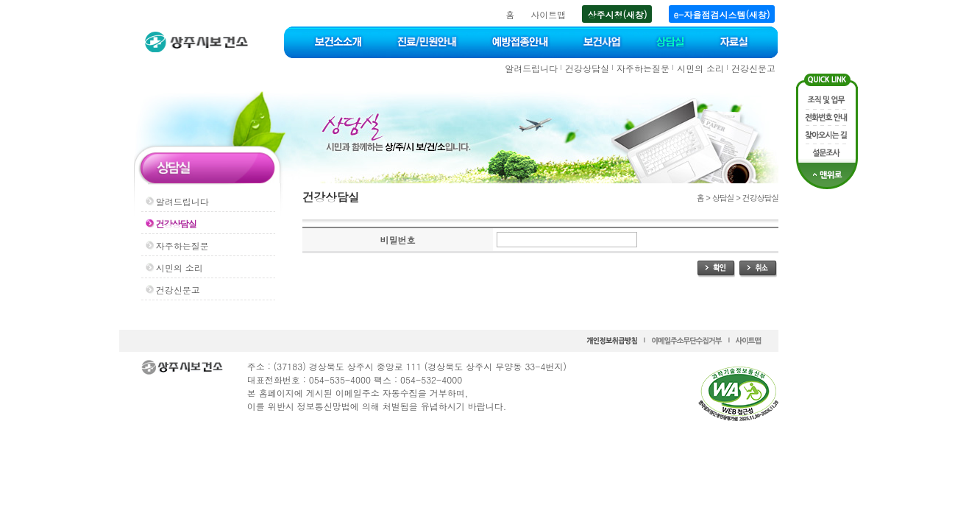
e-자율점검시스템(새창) (722, 14)
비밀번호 (397, 240)
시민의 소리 (700, 68)
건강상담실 (587, 68)
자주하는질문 (643, 68)
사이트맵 (548, 14)
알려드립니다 (531, 68)
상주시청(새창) (617, 14)
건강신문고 (753, 68)
